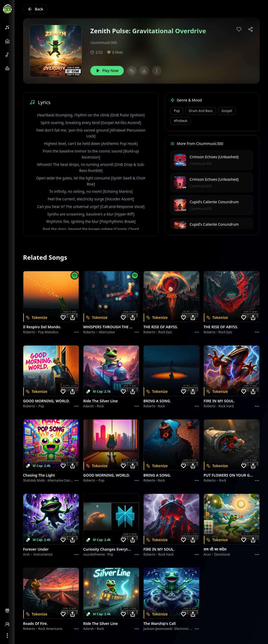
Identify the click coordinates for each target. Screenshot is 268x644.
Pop (177, 111)
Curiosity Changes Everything (108, 549)
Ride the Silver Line (100, 401)
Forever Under (36, 549)
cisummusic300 (104, 43)
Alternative (107, 332)
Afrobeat (180, 121)
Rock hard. (226, 406)
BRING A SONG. (157, 401)
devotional (222, 554)
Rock (100, 406)
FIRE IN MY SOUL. (219, 401)
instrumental (43, 554)
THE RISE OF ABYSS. (161, 327)
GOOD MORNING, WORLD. (46, 401)
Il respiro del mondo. (42, 327)
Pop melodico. (49, 332)
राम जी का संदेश (215, 549)
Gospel (227, 111)
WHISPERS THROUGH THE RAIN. (108, 327)
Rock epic (165, 332)
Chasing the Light (39, 475)
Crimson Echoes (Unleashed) (214, 157)
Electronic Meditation (190, 629)
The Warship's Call (160, 623)
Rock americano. (51, 629)
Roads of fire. (35, 623)
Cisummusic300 (200, 164)
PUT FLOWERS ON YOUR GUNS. (228, 475)
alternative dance (60, 480)
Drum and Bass (201, 111)
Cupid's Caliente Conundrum (214, 202)
